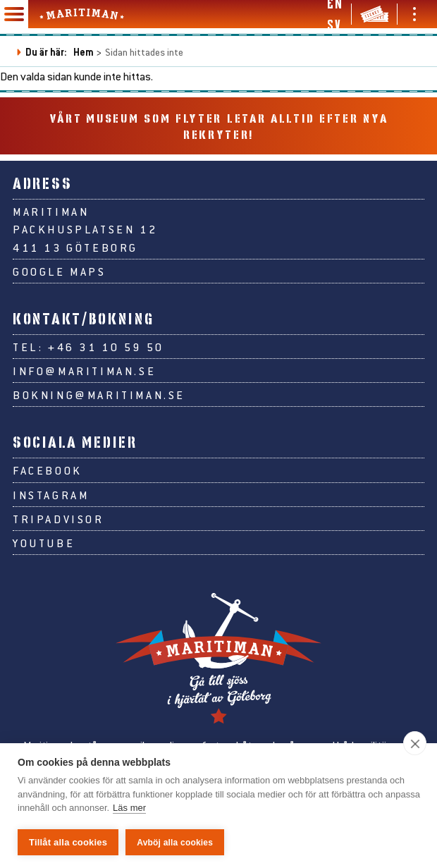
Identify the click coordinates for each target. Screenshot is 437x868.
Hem (84, 52)
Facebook (48, 470)
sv (334, 25)
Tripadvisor (59, 519)
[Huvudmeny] (14, 14)
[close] (415, 743)
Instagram (51, 495)
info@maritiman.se (84, 371)
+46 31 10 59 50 (106, 347)
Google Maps (60, 271)
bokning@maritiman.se (99, 395)
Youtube (44, 543)
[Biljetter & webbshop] (374, 14)
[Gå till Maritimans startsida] (82, 14)
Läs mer (129, 808)
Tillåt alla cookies (68, 842)
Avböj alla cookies (175, 843)
